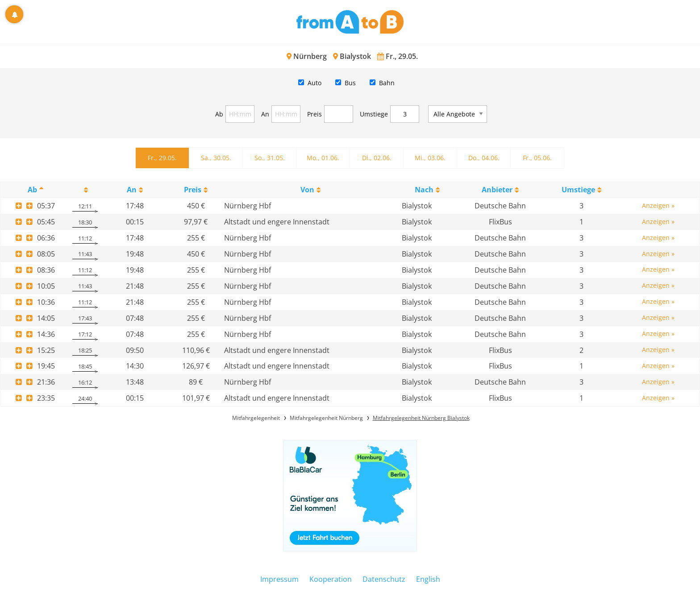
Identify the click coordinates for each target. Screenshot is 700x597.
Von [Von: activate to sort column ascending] (307, 190)
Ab (219, 114)
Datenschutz (384, 579)
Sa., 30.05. (216, 158)
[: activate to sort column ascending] (85, 190)
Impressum (279, 579)
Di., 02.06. (377, 158)
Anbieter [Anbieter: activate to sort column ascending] (497, 190)
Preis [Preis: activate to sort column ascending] (193, 190)
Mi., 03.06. (430, 158)
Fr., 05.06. (537, 158)
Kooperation (331, 579)
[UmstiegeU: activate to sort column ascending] (581, 190)
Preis (315, 114)
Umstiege (374, 114)
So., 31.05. (270, 158)
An (265, 114)
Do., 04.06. (484, 158)
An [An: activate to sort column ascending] (132, 190)
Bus (350, 83)
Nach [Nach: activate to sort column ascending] (424, 190)
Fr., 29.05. (162, 158)
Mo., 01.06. (323, 158)
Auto (315, 83)
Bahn (387, 83)
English (428, 579)
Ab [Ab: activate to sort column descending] (32, 190)
